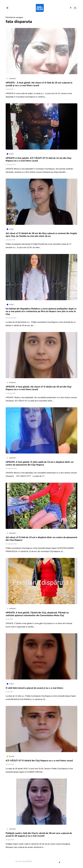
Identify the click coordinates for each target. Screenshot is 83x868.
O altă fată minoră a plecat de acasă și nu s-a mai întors (34, 688)
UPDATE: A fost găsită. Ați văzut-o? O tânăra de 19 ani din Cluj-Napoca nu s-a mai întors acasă (39, 388)
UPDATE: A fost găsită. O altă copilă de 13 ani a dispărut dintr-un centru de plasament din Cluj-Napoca (40, 463)
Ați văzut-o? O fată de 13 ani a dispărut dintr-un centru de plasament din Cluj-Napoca (41, 539)
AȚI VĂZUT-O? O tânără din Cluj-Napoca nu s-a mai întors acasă (39, 761)
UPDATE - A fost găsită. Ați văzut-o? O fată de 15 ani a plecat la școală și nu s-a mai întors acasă (39, 84)
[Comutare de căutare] (75, 8)
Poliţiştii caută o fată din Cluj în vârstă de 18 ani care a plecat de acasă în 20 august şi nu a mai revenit (39, 835)
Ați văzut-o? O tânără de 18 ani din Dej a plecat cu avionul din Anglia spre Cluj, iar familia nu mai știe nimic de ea (41, 235)
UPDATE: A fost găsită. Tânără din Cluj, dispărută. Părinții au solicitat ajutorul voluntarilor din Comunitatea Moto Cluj (37, 614)
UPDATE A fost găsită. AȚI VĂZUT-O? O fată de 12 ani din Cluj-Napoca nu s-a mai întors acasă (39, 159)
